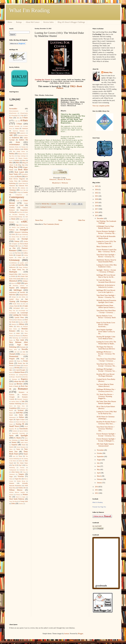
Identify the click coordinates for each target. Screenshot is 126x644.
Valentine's (12, 474)
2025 (97, 186)
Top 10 (14, 465)
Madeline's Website (60, 183)
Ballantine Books (14, 147)
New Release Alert (18, 342)
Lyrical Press (19, 317)
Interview (12, 295)
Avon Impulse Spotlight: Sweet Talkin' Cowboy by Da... (106, 332)
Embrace (12, 230)
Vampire (21, 474)
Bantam (24, 147)
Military (22, 324)
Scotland (21, 410)
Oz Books (23, 354)
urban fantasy (16, 472)
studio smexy (24, 442)
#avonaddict (13, 109)
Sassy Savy (21, 406)
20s (18, 118)
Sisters (11, 424)
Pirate (23, 359)
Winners (11, 495)
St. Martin (17, 438)
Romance (23, 389)
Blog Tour (13, 167)
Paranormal (14, 356)
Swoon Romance (21, 447)
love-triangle (22, 310)
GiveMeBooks (13, 263)
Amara (17, 128)
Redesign (14, 379)
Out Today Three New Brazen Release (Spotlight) (106, 402)
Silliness (11, 422)
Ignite (26, 283)
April (99, 473)
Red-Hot (25, 377)
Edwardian (25, 225)
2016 (97, 212)
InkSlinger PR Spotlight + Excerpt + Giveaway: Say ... (107, 370)
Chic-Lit (14, 188)
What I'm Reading (29, 10)
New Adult (20, 340)
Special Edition (24, 431)
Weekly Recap (21, 481)
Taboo (11, 449)
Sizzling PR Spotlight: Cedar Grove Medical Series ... (106, 338)
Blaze (24, 160)
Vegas (11, 476)
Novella (25, 349)
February (100, 479)
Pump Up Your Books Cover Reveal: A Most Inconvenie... (106, 325)
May (99, 470)
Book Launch (19, 172)
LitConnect (16, 308)
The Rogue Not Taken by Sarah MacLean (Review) (106, 348)
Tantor (18, 449)
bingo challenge (21, 156)
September (101, 457)
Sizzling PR (20, 424)
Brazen (19, 177)
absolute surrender (14, 126)
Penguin (12, 359)
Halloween (12, 267)
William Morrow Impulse (17, 492)
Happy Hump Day (18, 270)
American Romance (19, 131)
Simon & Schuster (21, 422)
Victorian (21, 476)
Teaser (26, 454)
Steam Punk (24, 440)
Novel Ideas (13, 349)
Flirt (14, 248)
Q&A (11, 370)
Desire (13, 219)
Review (20, 384)
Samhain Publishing (15, 404)
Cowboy (12, 208)
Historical (13, 281)
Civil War (23, 190)
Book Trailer (14, 174)
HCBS (13, 276)
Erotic (13, 234)
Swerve (11, 447)
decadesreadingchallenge (16, 217)
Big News (12, 156)
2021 (97, 196)
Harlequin (13, 272)
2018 (97, 206)
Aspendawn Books (23, 135)
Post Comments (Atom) (51, 224)
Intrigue (14, 297)
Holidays (25, 281)
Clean (11, 192)
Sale (23, 401)
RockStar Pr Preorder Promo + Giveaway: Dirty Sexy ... (106, 423)
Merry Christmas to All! (104, 247)
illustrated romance (19, 286)
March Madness (18, 320)
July (98, 463)
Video (11, 479)
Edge (17, 225)
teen (14, 456)
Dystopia (12, 222)
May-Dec (21, 322)
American (25, 128)
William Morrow (16, 490)
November (101, 450)
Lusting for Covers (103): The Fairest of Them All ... (106, 242)
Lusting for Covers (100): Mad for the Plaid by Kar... (107, 413)
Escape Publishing (23, 234)
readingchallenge (23, 375)
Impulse (12, 288)
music (18, 333)
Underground (13, 470)
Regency (24, 379)
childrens (23, 188)
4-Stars (24, 120)
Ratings (19, 22)
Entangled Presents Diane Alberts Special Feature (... (106, 306)
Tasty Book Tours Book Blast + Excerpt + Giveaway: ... (106, 312)
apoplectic (23, 133)
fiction (26, 241)
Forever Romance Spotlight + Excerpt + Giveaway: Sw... (106, 435)
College (19, 192)
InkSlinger (18, 290)
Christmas (13, 190)
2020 (97, 199)
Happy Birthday (23, 267)
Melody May (108, 72)
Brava (13, 177)
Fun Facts (18, 253)
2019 (97, 203)
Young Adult (24, 501)
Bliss (11, 163)
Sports (11, 436)
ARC (11, 135)
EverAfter (12, 239)
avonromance (14, 144)
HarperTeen (25, 274)
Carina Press (13, 181)
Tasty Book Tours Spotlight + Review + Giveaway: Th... (106, 296)
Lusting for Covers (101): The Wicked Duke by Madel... (106, 343)
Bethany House (22, 154)
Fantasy (17, 241)
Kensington (24, 301)
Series (21, 415)
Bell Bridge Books (19, 151)
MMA (18, 326)
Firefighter (14, 244)
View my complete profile (101, 106)
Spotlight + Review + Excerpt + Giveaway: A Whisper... (106, 271)
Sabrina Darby (15, 401)
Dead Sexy (20, 212)
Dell (27, 217)
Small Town (14, 426)
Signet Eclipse (20, 420)
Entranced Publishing (21, 232)
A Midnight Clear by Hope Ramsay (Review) (105, 227)
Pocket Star (22, 363)
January (100, 483)
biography (12, 158)
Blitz (18, 163)
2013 (97, 490)
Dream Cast (23, 219)
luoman (67, 634)
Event (24, 237)
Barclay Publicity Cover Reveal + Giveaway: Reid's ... (106, 318)
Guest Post (21, 265)
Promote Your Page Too (99, 507)
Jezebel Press (14, 299)
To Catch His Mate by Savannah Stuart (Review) (106, 281)
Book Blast (23, 170)
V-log (24, 472)
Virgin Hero (18, 479)
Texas (20, 456)
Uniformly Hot (24, 470)
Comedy (25, 192)
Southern (15, 431)
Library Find (13, 306)
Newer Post (39, 220)
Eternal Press (15, 237)
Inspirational (13, 292)
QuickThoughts (21, 370)
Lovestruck (13, 313)
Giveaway (15, 260)
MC (27, 322)
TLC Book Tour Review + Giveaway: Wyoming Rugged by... (105, 396)
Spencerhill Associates (18, 433)
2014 (97, 487)
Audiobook (15, 138)
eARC (25, 222)
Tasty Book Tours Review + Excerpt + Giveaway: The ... (107, 365)
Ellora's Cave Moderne (18, 227)
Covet (21, 205)
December (100, 218)
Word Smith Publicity (17, 499)
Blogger (80, 634)
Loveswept (24, 313)
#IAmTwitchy (13, 113)
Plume (19, 361)
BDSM (26, 149)
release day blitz (19, 381)
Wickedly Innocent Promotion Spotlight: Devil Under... (106, 301)
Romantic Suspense (22, 399)
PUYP (24, 368)
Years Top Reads (14, 501)
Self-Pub (19, 413)
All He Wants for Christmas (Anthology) (106, 418)
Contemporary (17, 197)
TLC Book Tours (22, 463)
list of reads (24, 306)
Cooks (18, 201)
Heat (25, 279)
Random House (20, 372)
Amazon (53, 179)
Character (12, 186)
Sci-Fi (11, 410)
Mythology (15, 338)
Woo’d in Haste (21, 497)
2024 (97, 190)
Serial (11, 415)
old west (17, 352)
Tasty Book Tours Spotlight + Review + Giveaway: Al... (106, 256)
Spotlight (24, 435)
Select (11, 413)
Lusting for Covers (46, 207)
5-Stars (19, 124)
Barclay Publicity (15, 149)
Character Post (23, 186)
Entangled (24, 230)
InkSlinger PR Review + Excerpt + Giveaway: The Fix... (106, 354)
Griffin (13, 265)
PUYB (17, 368)
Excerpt (25, 239)
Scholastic (23, 408)
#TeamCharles (24, 113)
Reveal (11, 384)
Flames (20, 246)
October (100, 453)
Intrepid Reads (23, 295)
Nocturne (23, 347)
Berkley (12, 154)
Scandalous (13, 408)
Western (12, 483)
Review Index (49, 22)
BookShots (25, 174)
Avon (18, 142)
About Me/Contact (33, 22)
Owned (12, 354)
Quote (11, 372)
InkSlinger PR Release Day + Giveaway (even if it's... (106, 390)
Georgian (18, 255)
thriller (20, 461)
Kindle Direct (16, 304)
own (24, 352)
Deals (26, 212)
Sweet (24, 445)
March (99, 476)
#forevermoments (14, 111)
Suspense (14, 445)
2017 (97, 209)
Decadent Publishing (19, 214)
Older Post (82, 220)
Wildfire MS (22, 488)
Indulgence (24, 288)
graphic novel (24, 263)
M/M (11, 320)
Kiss (24, 304)
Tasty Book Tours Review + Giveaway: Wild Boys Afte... (106, 429)
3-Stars (25, 118)
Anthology (13, 133)
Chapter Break (22, 183)
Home (10, 22)
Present (11, 366)
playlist (11, 361)
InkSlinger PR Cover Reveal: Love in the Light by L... (106, 291)
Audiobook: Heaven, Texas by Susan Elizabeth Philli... (106, 261)
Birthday (17, 160)
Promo (18, 366)
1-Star (22, 115)
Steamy (14, 442)
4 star (16, 121)
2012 (97, 493)
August (99, 460)
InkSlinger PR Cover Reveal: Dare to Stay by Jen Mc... (106, 276)
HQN (19, 283)
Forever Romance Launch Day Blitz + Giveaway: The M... (106, 251)
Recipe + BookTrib (16, 377)
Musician (18, 336)
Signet (11, 420)
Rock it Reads (14, 386)
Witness (18, 495)
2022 (97, 193)
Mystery (25, 336)
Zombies (21, 504)
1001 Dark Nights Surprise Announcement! (105, 445)
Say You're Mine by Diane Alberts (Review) (105, 385)
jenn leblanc (22, 297)
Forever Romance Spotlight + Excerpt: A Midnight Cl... (106, 440)
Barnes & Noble (64, 179)
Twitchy (22, 468)
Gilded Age (21, 257)
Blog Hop (21, 165)
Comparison (19, 195)
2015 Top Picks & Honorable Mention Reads (106, 237)
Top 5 (20, 465)
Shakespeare (12, 417)
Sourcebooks (24, 429)
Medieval (14, 324)
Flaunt (26, 246)
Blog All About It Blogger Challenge (71, 22)
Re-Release (12, 375)
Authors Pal (23, 140)
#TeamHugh (14, 115)
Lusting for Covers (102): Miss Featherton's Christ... (107, 266)
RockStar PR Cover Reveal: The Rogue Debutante (106, 375)
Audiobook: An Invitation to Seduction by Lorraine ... (106, 286)
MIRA (11, 326)
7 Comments (62, 204)
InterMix (23, 292)
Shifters (22, 417)
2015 (97, 216)
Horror (13, 283)
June (99, 466)
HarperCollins (13, 274)
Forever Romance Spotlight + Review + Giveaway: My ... (106, 232)
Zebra (13, 503)
